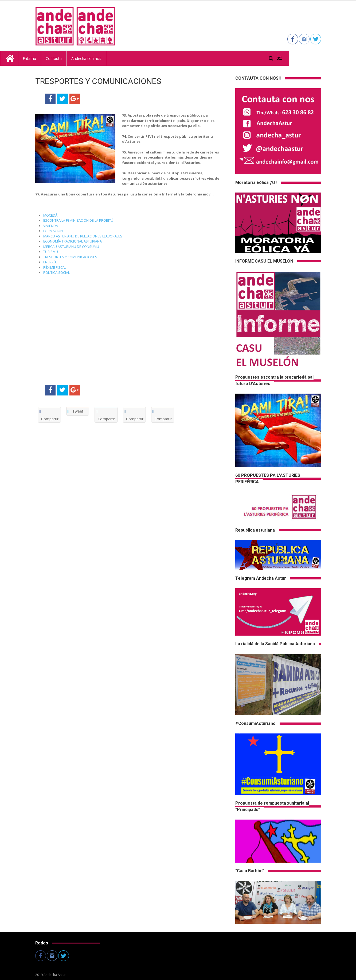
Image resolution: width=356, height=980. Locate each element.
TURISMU (51, 252)
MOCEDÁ (51, 215)
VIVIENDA (51, 226)
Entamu (63, 58)
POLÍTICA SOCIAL (56, 272)
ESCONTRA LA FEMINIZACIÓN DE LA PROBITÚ (78, 220)
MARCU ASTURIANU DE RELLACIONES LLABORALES (83, 236)
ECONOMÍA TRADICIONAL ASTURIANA (73, 241)
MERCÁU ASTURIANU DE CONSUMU (71, 247)
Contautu (87, 58)
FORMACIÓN (53, 231)
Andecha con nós (120, 58)
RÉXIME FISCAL (55, 267)
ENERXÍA (50, 262)
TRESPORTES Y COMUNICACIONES (70, 257)
